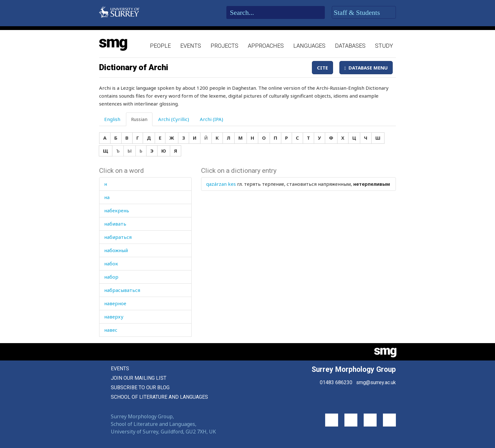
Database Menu (366, 68)
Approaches (266, 46)
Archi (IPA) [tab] (212, 119)
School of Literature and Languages (159, 397)
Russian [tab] (139, 119)
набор (111, 277)
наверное (115, 303)
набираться (118, 237)
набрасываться (122, 290)
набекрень (117, 210)
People (160, 46)
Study (384, 46)
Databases (350, 46)
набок (111, 263)
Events (191, 46)
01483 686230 (336, 382)
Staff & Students (364, 13)
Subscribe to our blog (140, 387)
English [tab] (112, 119)
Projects (224, 46)
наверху (114, 317)
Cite (322, 68)
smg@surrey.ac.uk (376, 382)
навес (111, 330)
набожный (116, 250)
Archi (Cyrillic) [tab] (174, 119)
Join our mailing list (139, 378)
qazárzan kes (221, 184)
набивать (115, 224)
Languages (309, 46)
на (107, 197)
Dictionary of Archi (134, 67)
